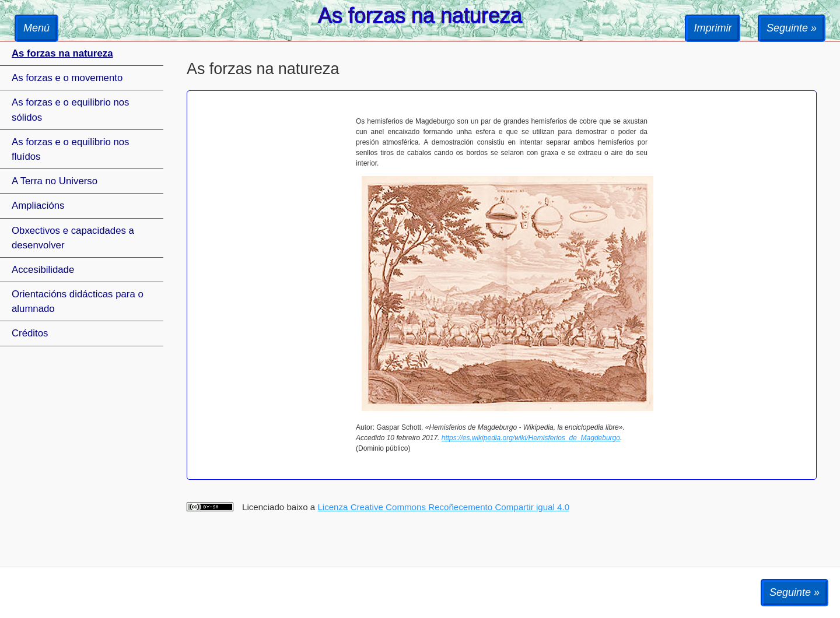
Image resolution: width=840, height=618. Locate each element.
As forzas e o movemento (67, 78)
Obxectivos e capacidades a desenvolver (73, 238)
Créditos (30, 333)
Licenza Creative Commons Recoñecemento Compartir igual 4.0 (443, 507)
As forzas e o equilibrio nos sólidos (70, 110)
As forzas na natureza (62, 53)
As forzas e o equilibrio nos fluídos (70, 149)
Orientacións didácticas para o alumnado (78, 301)
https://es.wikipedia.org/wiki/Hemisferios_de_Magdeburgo (531, 438)
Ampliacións (38, 206)
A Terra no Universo (55, 181)
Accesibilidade (43, 270)
